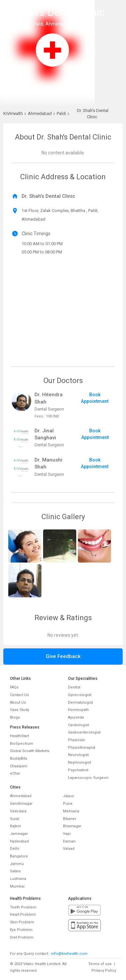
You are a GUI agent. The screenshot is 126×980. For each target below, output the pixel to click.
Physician (77, 740)
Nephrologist (79, 762)
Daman (69, 841)
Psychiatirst (78, 770)
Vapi (67, 834)
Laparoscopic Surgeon (88, 778)
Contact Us (19, 695)
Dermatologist (80, 703)
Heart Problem (23, 915)
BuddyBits (19, 759)
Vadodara (18, 811)
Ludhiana (18, 879)
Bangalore (19, 856)
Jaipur (69, 796)
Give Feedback (63, 656)
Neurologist (78, 755)
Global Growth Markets (30, 751)
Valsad (69, 849)
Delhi (15, 849)
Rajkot (15, 826)
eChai (15, 773)
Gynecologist (80, 695)
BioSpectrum (22, 744)
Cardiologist (78, 725)
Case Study (20, 710)
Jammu (17, 864)
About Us (18, 703)
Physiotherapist (82, 748)
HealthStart (19, 736)
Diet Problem (22, 937)
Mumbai (17, 886)
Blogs (15, 717)
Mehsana (71, 811)
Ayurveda (76, 717)
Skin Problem (22, 922)
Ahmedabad (21, 796)
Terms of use (100, 964)
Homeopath (78, 710)
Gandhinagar (21, 804)
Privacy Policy (104, 971)
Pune (68, 804)
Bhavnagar (72, 826)
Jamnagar (19, 834)
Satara (15, 871)
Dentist (74, 687)
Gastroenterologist (84, 732)
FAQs (14, 687)
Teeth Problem (23, 907)
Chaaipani (19, 766)
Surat (14, 819)
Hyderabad (19, 841)
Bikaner (70, 819)
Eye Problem (21, 930)
